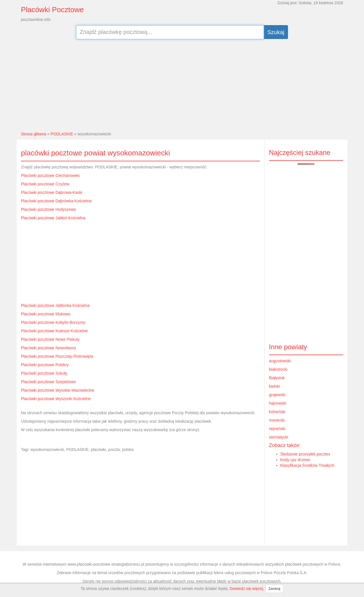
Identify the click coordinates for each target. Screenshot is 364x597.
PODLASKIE (62, 134)
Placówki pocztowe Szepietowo (48, 382)
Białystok (277, 378)
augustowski (280, 361)
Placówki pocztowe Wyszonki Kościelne (56, 399)
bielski (275, 386)
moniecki (277, 420)
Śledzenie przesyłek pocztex (305, 454)
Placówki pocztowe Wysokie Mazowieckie (58, 390)
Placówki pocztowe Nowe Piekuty (50, 339)
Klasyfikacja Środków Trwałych (307, 465)
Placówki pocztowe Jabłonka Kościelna (55, 305)
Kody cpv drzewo (295, 460)
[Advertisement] (182, 84)
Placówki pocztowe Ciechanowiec (50, 175)
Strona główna (34, 134)
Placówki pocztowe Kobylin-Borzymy (53, 322)
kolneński (277, 412)
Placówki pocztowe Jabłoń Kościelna (53, 218)
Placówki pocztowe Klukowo (46, 314)
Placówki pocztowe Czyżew (45, 184)
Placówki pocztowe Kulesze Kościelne (54, 331)
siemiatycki (279, 437)
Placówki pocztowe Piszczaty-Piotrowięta (57, 356)
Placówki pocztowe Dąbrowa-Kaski (52, 192)
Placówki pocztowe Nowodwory (48, 348)
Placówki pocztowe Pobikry (45, 365)
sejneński (277, 429)
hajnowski (278, 403)
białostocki (278, 369)
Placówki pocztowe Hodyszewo (48, 209)
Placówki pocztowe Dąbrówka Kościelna (56, 201)
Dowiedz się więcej (246, 589)
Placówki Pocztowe (52, 10)
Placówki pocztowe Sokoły (44, 373)
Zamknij (274, 589)
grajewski (277, 395)
